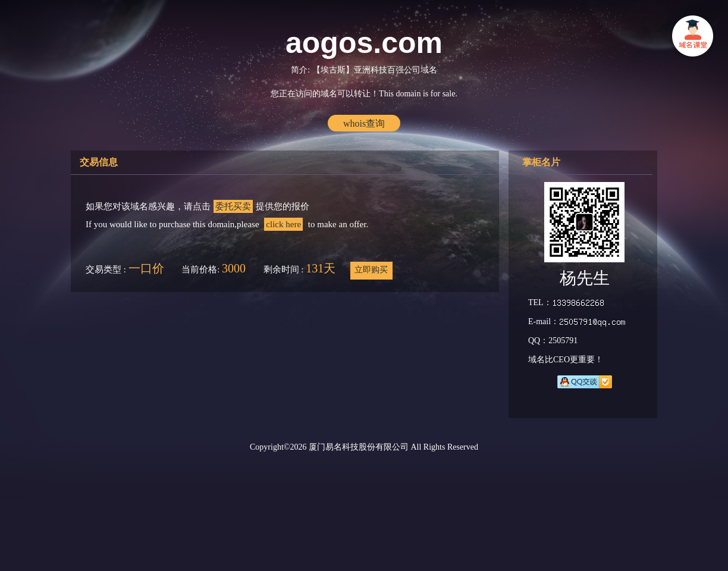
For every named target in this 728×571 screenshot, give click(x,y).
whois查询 (364, 123)
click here (283, 224)
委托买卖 (233, 206)
